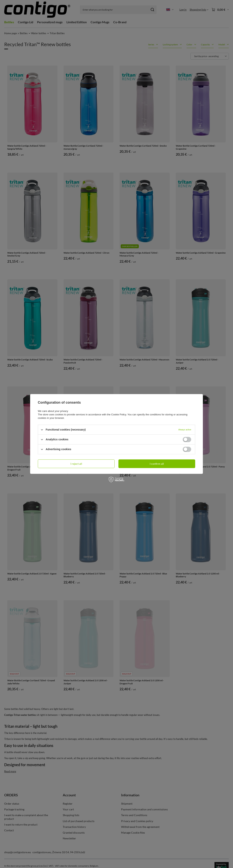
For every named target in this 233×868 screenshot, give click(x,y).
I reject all (76, 464)
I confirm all (157, 464)
